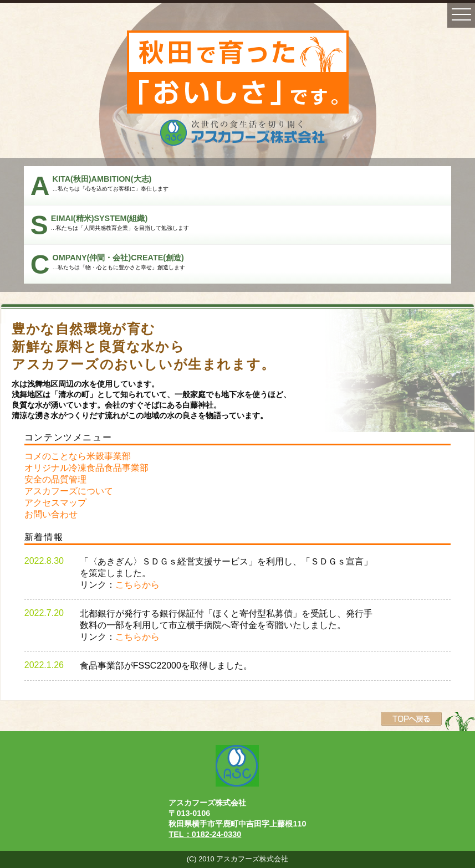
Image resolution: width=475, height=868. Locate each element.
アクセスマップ (55, 503)
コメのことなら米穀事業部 (78, 456)
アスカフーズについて (69, 491)
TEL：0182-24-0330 (205, 834)
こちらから (137, 585)
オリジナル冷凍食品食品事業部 (86, 468)
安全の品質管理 (55, 479)
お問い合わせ (51, 514)
